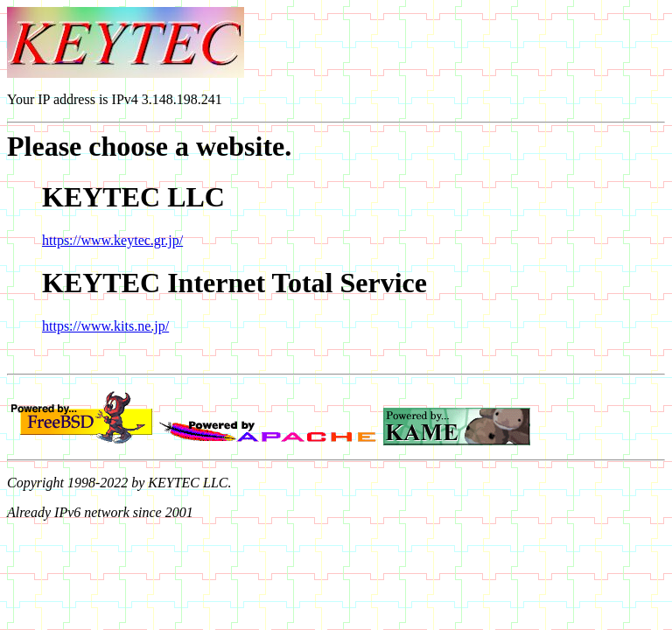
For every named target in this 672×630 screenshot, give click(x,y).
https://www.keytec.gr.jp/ (112, 240)
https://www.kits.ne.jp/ (105, 326)
